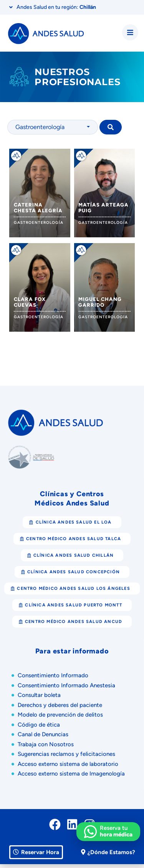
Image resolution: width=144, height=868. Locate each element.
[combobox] (53, 127)
